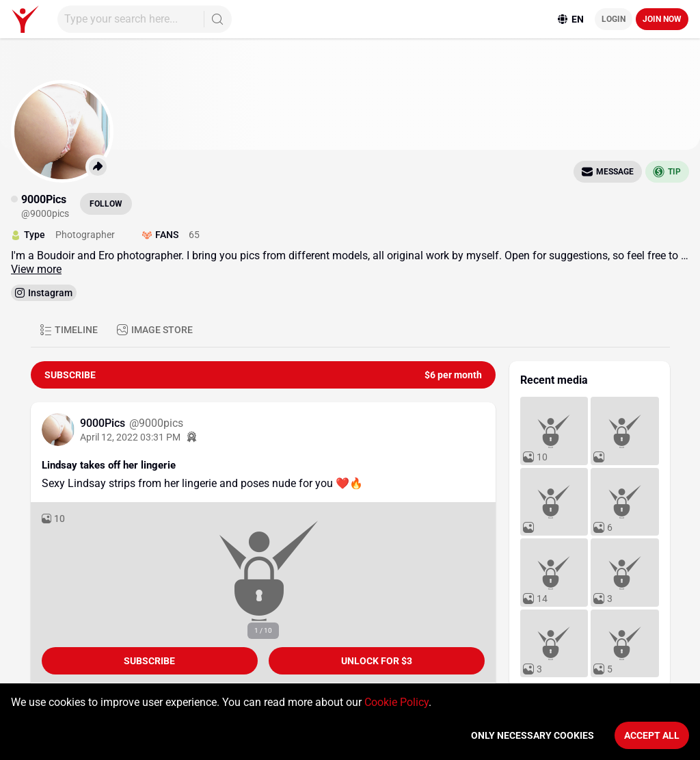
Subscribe (149, 661)
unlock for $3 (377, 661)
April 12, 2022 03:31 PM (130, 437)
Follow (106, 204)
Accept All (652, 735)
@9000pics (156, 423)
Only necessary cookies (533, 735)
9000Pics (104, 423)
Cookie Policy (396, 702)
